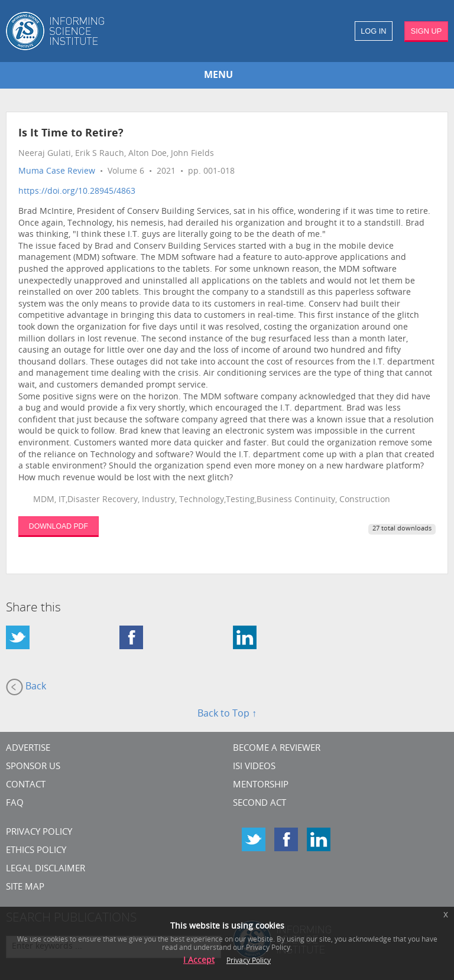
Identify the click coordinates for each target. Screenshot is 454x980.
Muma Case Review (57, 172)
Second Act (260, 804)
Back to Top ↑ (227, 714)
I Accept (199, 961)
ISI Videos (254, 767)
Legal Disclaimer (46, 869)
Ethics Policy (36, 851)
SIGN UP (427, 31)
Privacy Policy (39, 833)
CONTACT (26, 785)
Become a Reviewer (277, 749)
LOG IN (373, 31)
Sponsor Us (33, 767)
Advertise (28, 749)
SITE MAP (25, 888)
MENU (218, 76)
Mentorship (261, 785)
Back (26, 687)
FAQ (15, 804)
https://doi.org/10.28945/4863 (77, 192)
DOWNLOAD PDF (59, 526)
